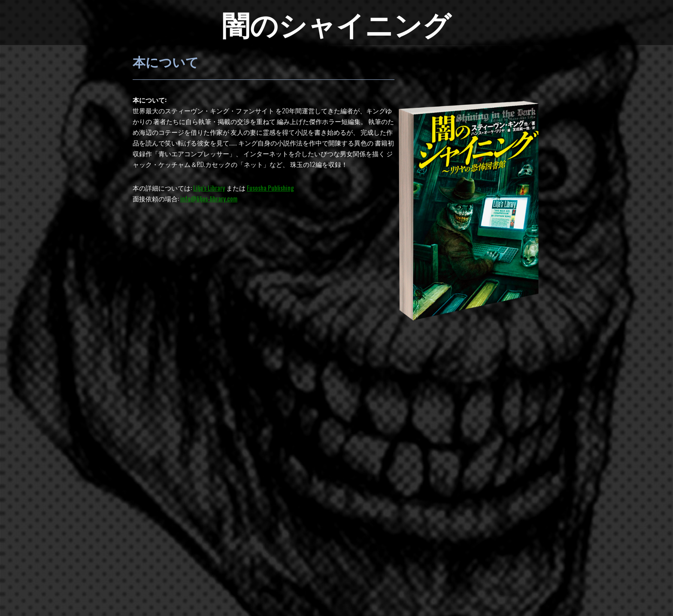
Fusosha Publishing (270, 188)
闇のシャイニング (336, 23)
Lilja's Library (209, 188)
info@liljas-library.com (209, 198)
